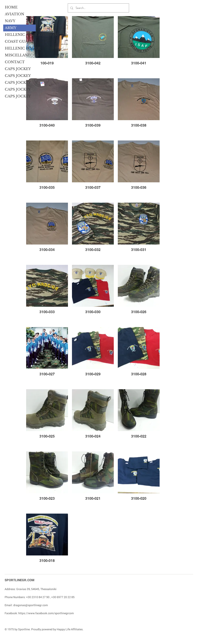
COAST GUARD (19, 42)
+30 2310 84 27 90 (38, 597)
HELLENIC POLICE (20, 48)
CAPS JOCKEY (18, 69)
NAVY (10, 21)
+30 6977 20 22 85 (63, 597)
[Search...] (98, 8)
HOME (11, 7)
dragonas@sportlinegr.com (31, 605)
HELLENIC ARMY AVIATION (20, 35)
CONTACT (15, 62)
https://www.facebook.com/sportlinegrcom (46, 613)
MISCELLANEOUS (20, 55)
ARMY (11, 28)
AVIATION (14, 14)
